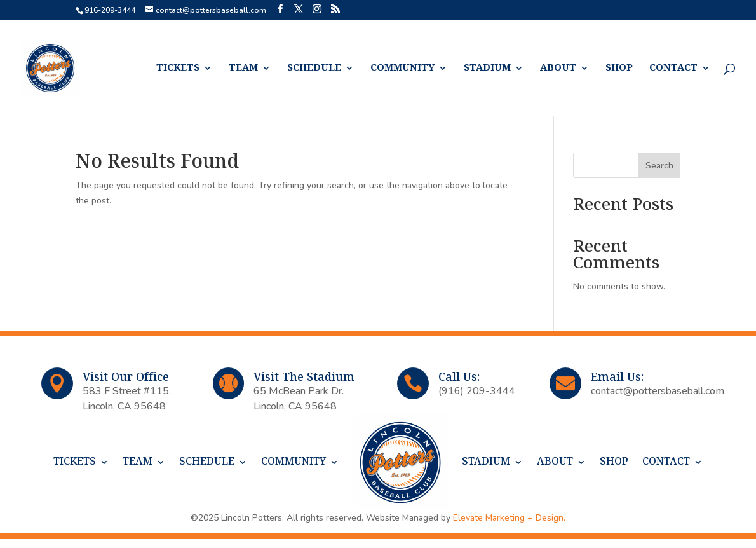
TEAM (243, 68)
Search (659, 166)
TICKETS (178, 68)
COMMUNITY (402, 68)
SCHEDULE (314, 68)
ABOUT (558, 68)
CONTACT (673, 68)
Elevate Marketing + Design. (509, 518)
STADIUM (487, 68)
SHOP (619, 68)
